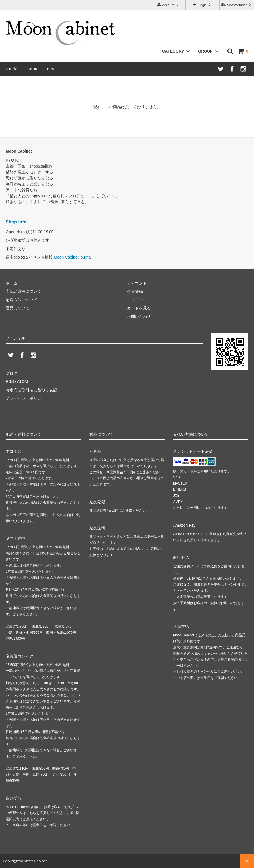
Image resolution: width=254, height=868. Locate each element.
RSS (10, 381)
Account (168, 5)
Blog (51, 69)
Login (203, 5)
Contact (32, 69)
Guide (12, 69)
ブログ (12, 373)
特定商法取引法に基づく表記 (31, 390)
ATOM (22, 381)
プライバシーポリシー (25, 398)
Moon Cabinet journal (73, 257)
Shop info (16, 222)
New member (237, 5)
